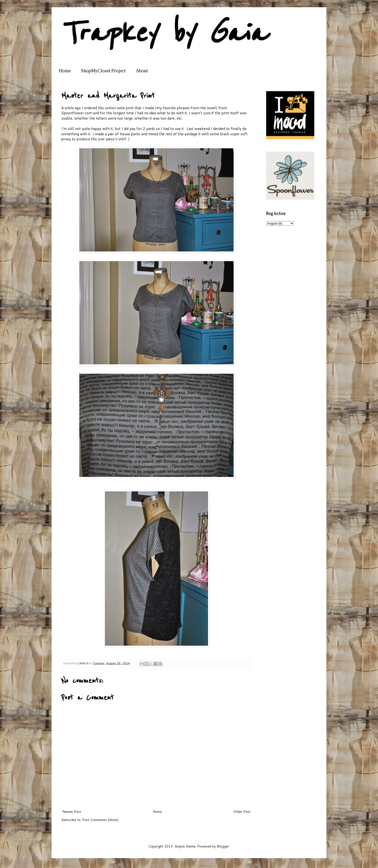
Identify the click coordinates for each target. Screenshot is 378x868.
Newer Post (72, 812)
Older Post (242, 812)
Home (65, 71)
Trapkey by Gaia (164, 33)
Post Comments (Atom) (100, 820)
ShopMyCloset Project (103, 71)
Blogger (223, 846)
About (142, 71)
